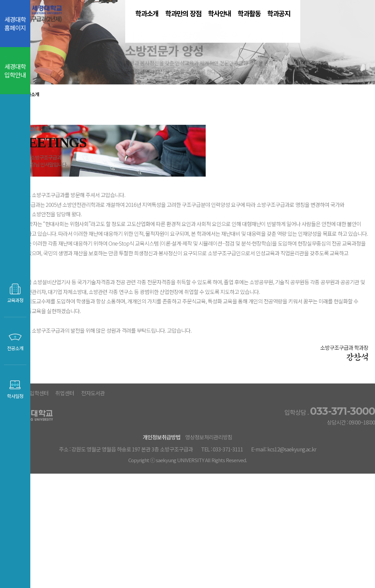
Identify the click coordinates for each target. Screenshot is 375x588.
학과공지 (333, 23)
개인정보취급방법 (172, 538)
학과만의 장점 (179, 23)
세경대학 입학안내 (15, 70)
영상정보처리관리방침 (228, 538)
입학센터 (151, 494)
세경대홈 (115, 494)
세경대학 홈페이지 (15, 23)
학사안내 (236, 23)
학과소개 (123, 23)
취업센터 (187, 494)
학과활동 (284, 23)
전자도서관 (226, 494)
